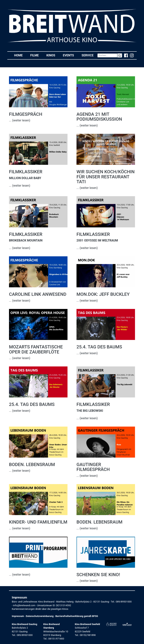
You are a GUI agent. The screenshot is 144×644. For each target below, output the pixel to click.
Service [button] (89, 55)
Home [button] (20, 55)
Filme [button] (36, 55)
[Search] (107, 55)
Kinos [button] (53, 55)
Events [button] (70, 55)
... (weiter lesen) (20, 120)
